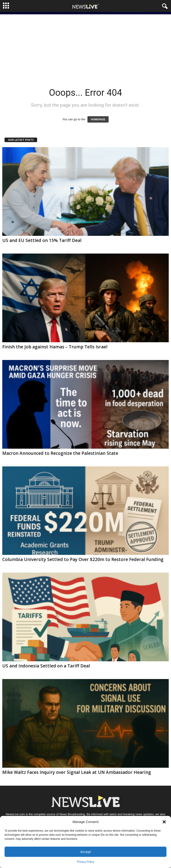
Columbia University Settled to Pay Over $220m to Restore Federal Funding (83, 559)
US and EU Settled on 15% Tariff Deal (42, 240)
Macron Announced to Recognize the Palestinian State (60, 453)
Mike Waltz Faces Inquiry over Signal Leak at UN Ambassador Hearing (77, 772)
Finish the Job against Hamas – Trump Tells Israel (55, 347)
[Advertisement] (85, 46)
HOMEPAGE (98, 119)
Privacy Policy (85, 862)
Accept (86, 852)
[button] (164, 822)
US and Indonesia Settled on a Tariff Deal (46, 666)
